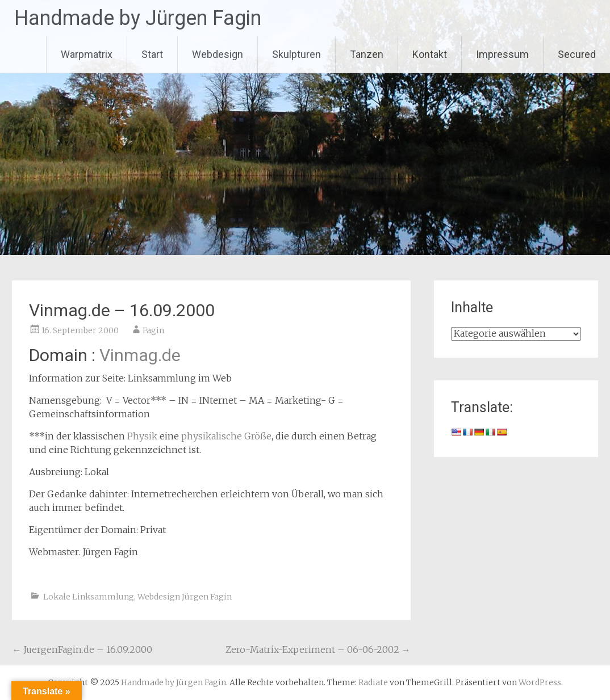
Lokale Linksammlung (89, 597)
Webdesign (218, 54)
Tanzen (367, 54)
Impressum (502, 54)
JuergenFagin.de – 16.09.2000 (82, 649)
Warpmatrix (87, 54)
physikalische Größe (226, 436)
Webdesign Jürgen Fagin (185, 597)
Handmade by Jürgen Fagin (138, 18)
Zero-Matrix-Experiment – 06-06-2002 (318, 649)
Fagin (153, 330)
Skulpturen (296, 54)
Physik (142, 436)
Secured (577, 54)
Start (152, 54)
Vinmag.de (140, 355)
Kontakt (430, 54)
